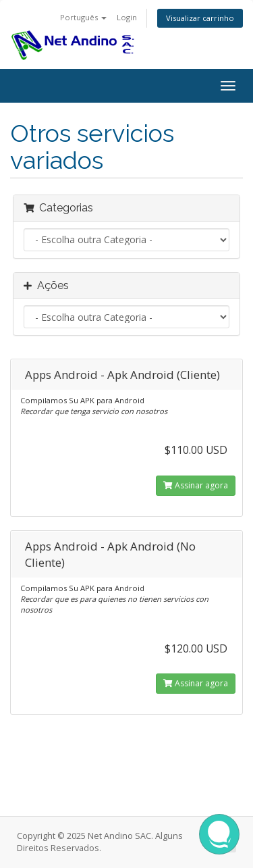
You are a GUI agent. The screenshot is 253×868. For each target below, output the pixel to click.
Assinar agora (196, 485)
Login (127, 17)
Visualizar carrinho (200, 18)
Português (83, 17)
